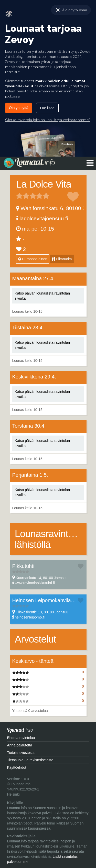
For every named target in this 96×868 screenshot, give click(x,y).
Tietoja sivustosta (21, 753)
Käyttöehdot (17, 767)
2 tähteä (23, 196)
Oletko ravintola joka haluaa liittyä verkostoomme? (48, 120)
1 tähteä (19, 196)
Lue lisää (47, 108)
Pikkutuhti (23, 566)
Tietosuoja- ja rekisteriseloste (30, 760)
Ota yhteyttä (19, 108)
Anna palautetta (20, 745)
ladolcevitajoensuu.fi (44, 218)
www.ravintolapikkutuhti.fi (35, 583)
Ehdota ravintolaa (21, 738)
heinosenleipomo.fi (30, 617)
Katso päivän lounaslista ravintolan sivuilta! (42, 296)
